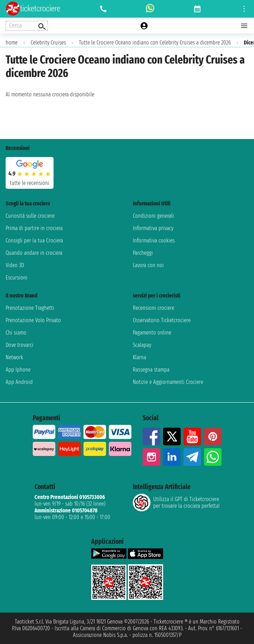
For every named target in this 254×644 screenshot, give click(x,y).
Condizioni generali (153, 216)
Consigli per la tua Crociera (34, 240)
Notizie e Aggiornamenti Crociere (168, 382)
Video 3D (15, 265)
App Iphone (18, 370)
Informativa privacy (153, 228)
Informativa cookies (154, 240)
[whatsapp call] (150, 9)
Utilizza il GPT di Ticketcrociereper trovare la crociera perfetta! (176, 502)
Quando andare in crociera (34, 253)
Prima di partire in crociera (34, 228)
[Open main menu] (244, 26)
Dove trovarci (20, 345)
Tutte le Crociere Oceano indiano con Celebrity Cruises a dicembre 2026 (155, 43)
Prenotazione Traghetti (30, 308)
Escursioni (17, 278)
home (12, 43)
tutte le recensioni (30, 183)
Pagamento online (152, 333)
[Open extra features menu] (27, 26)
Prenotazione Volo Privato (33, 320)
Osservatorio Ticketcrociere (162, 320)
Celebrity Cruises (48, 43)
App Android (19, 382)
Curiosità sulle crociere (30, 216)
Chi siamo (16, 333)
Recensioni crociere (154, 308)
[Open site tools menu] (244, 9)
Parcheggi (143, 253)
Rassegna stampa (151, 370)
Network (14, 357)
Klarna (140, 357)
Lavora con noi (148, 265)
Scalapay (142, 345)
